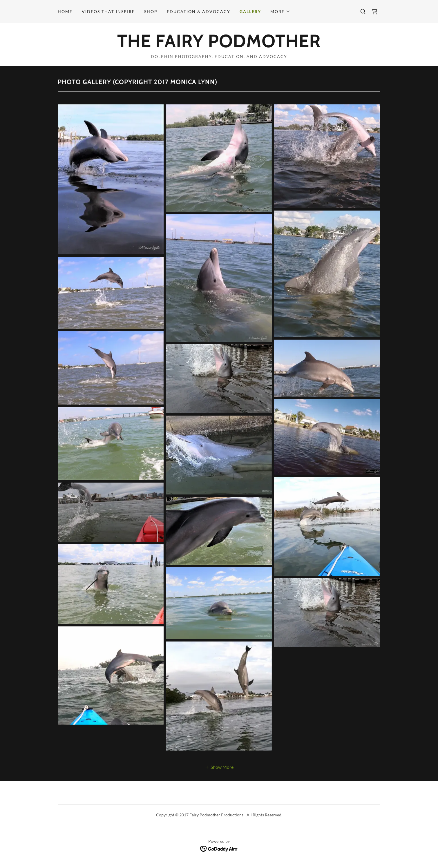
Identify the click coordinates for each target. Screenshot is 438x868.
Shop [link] (151, 11)
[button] (280, 12)
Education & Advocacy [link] (199, 11)
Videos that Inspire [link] (108, 11)
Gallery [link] (250, 11)
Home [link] (65, 11)
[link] (374, 12)
